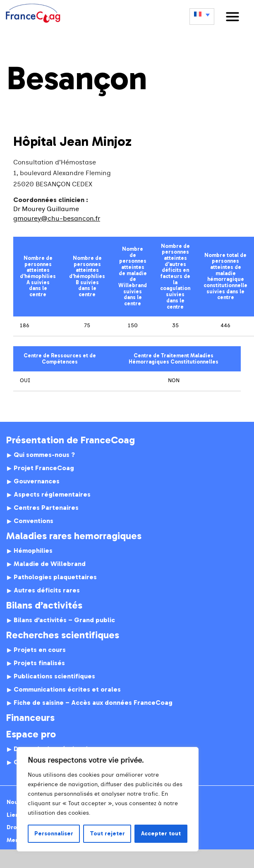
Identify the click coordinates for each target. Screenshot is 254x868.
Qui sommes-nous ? (44, 455)
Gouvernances (37, 481)
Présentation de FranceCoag (71, 440)
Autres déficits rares (47, 590)
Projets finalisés (39, 663)
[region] (108, 799)
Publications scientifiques (54, 676)
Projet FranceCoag (44, 468)
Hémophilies (33, 551)
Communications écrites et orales (67, 690)
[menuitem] (202, 17)
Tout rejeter (107, 834)
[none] (202, 17)
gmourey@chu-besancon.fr (57, 219)
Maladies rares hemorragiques (74, 536)
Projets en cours (40, 650)
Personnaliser (54, 834)
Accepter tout (161, 834)
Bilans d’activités (44, 605)
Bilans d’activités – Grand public (64, 620)
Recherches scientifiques (63, 635)
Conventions (34, 521)
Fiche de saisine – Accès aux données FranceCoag (93, 703)
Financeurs (30, 718)
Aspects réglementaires (52, 495)
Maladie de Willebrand (50, 564)
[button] (232, 17)
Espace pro (31, 734)
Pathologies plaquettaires (55, 577)
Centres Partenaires (46, 508)
